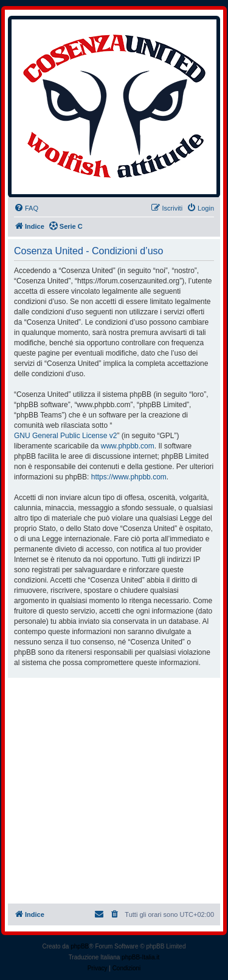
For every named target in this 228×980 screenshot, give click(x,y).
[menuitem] (26, 208)
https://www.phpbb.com (129, 477)
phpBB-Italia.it (140, 957)
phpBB (80, 946)
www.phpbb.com (128, 446)
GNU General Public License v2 (65, 436)
